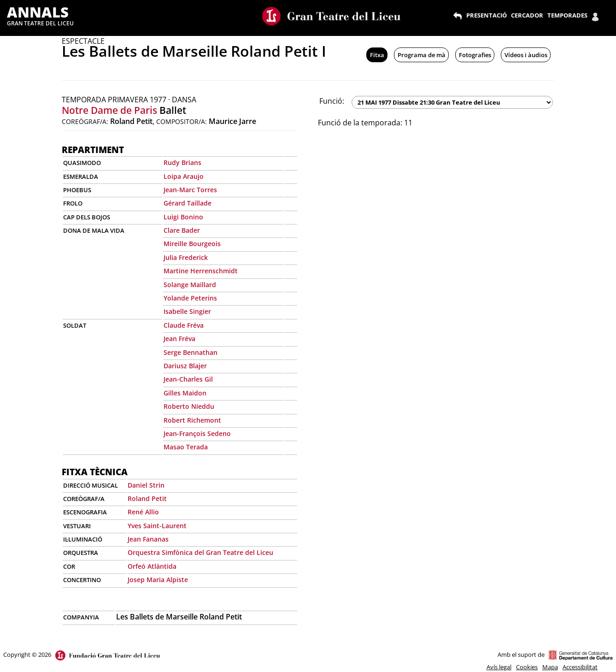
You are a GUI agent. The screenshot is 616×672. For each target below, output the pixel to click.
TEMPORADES (567, 15)
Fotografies (475, 55)
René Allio (143, 512)
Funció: (332, 101)
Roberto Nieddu (189, 406)
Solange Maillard (190, 285)
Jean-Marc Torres (190, 190)
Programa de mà (422, 55)
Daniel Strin (146, 485)
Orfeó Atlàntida (152, 566)
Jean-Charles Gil (188, 379)
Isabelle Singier (187, 311)
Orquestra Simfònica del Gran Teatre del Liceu (200, 552)
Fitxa (377, 55)
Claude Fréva (184, 325)
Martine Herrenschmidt (201, 271)
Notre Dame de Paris (109, 110)
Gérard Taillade (188, 203)
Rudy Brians (182, 162)
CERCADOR (527, 15)
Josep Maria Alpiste (158, 580)
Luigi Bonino (183, 217)
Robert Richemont (192, 420)
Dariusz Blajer (185, 366)
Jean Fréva (179, 339)
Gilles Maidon (185, 393)
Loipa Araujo (184, 176)
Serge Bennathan (191, 352)
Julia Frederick (186, 257)
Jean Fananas (148, 539)
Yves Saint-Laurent (157, 526)
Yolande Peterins (190, 298)
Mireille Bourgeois (192, 244)
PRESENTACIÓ (487, 15)
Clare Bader (182, 230)
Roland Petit (147, 498)
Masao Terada (186, 447)
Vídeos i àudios (526, 55)
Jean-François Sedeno (197, 433)
